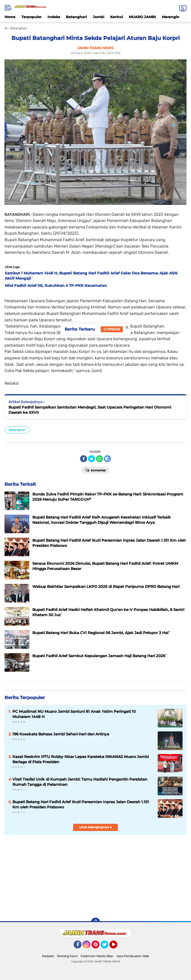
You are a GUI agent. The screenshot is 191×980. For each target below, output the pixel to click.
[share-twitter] (92, 459)
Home (10, 17)
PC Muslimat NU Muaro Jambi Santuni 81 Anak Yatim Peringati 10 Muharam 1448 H (74, 714)
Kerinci (117, 17)
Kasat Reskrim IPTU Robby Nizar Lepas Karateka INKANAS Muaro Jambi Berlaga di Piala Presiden (81, 759)
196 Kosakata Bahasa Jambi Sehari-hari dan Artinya (61, 734)
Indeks (54, 17)
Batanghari (76, 17)
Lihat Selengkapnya (96, 827)
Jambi (98, 17)
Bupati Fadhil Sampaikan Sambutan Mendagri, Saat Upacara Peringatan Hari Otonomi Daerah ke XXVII (90, 410)
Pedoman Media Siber (97, 956)
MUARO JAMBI (142, 17)
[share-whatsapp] (99, 459)
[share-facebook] (84, 459)
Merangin (171, 17)
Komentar (96, 470)
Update (112, 329)
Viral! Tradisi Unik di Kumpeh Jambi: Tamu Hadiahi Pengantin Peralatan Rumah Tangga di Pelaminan (80, 782)
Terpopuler (31, 17)
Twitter (107, 947)
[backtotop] (95, 922)
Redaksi (48, 956)
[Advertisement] (95, 876)
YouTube (117, 947)
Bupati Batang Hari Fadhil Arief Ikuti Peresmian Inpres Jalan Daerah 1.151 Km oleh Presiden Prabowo (81, 804)
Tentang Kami (67, 956)
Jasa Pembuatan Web (133, 956)
